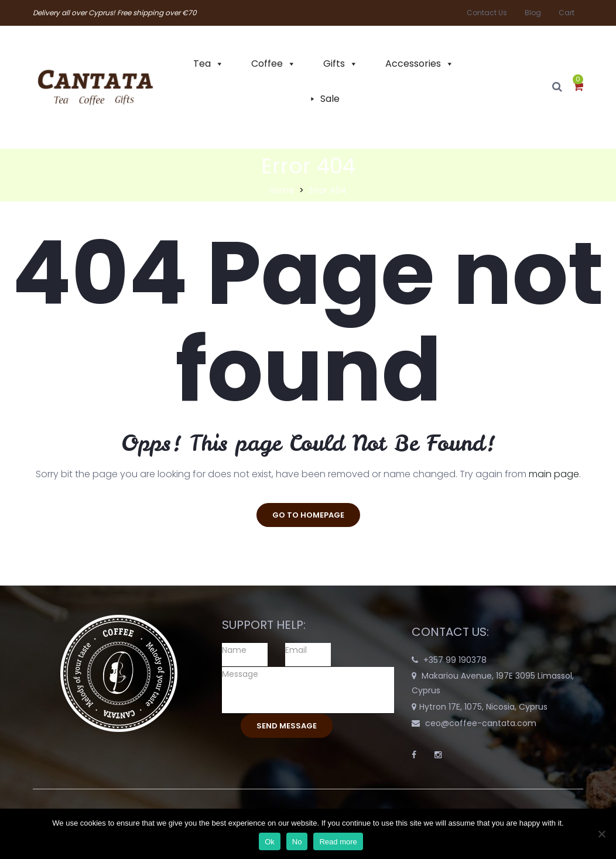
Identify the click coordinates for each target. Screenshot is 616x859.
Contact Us (487, 13)
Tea (202, 64)
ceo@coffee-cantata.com (481, 723)
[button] (578, 87)
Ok (270, 842)
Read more (338, 842)
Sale (330, 99)
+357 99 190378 (455, 660)
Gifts (334, 64)
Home (282, 190)
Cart (567, 13)
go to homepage (308, 515)
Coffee (267, 64)
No (297, 842)
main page (554, 474)
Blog (533, 13)
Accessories (413, 64)
